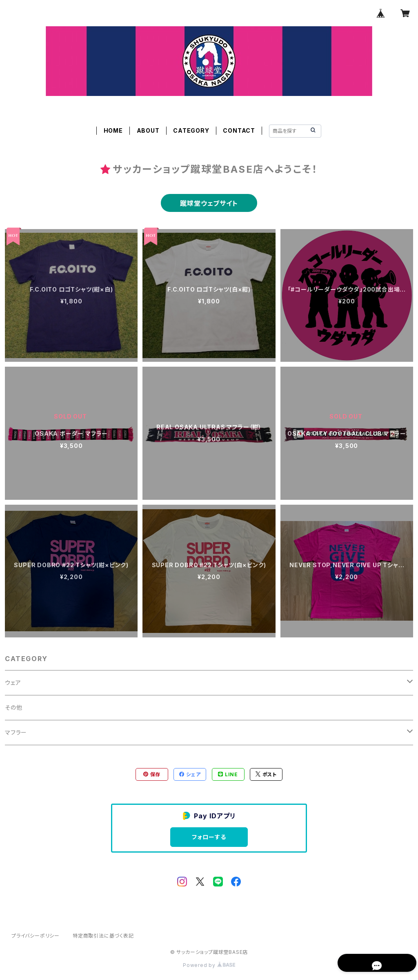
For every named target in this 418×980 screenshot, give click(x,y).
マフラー (16, 732)
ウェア (13, 683)
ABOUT (148, 130)
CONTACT (239, 130)
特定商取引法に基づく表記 (103, 936)
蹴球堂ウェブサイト (209, 203)
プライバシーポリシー (36, 936)
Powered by (209, 965)
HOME (113, 130)
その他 (13, 707)
